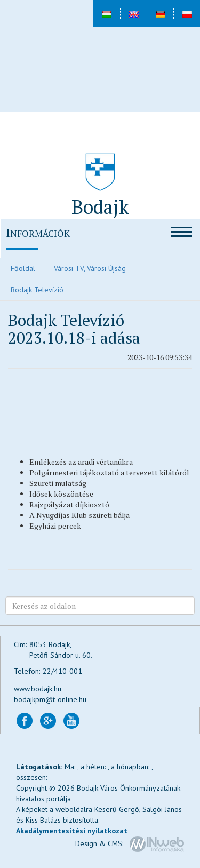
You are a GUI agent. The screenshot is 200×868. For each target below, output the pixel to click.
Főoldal (23, 268)
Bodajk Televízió (37, 290)
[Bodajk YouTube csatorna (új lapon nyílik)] (71, 720)
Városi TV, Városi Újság (90, 268)
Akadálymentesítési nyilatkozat (72, 831)
